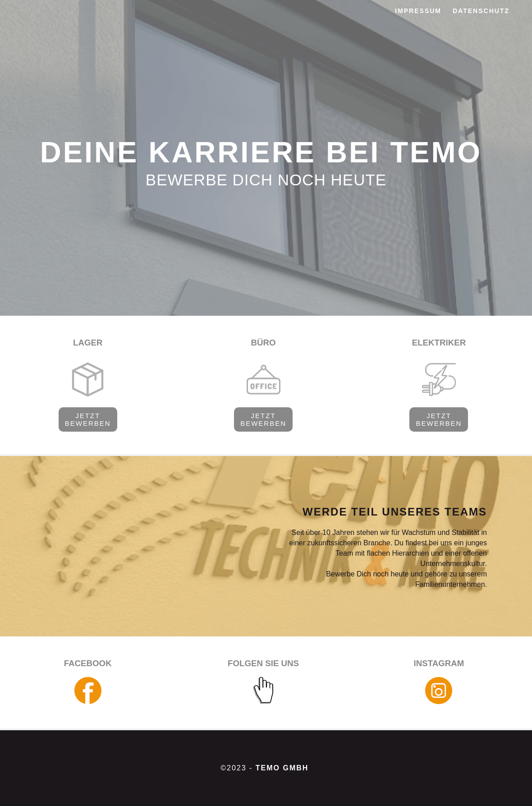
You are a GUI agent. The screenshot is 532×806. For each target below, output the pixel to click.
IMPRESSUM (418, 11)
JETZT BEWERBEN (88, 419)
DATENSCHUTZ (481, 11)
